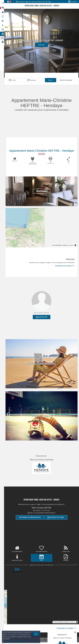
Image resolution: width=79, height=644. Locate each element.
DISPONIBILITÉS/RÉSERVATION (30, 518)
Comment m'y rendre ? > (65, 266)
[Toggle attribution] (75, 245)
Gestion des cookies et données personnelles (15, 641)
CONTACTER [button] (42, 317)
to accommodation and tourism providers (39, 642)
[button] (67, 80)
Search (51, 80)
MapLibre (71, 245)
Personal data (41, 639)
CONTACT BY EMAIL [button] (56, 518)
